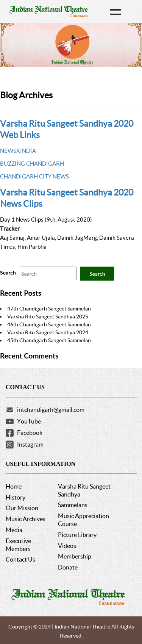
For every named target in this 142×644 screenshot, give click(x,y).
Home (14, 486)
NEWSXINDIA (18, 151)
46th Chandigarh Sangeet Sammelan (49, 324)
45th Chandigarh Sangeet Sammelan (49, 340)
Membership (75, 556)
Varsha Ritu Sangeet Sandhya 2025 (48, 317)
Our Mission (22, 508)
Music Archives (26, 519)
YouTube (29, 421)
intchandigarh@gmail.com (51, 410)
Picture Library (77, 535)
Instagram (30, 444)
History (16, 497)
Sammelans (73, 505)
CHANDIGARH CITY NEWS (34, 176)
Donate (68, 567)
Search (8, 272)
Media (14, 530)
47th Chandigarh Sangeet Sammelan (49, 309)
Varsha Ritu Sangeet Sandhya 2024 (48, 332)
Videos (67, 546)
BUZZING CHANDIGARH (32, 164)
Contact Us (20, 559)
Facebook (30, 433)
